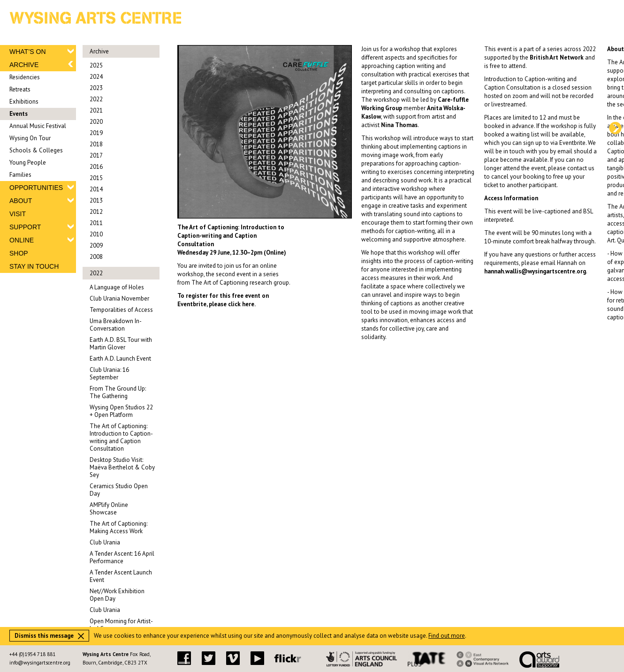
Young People (28, 162)
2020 (96, 122)
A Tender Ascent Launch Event (121, 576)
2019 (96, 133)
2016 (96, 167)
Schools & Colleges (36, 150)
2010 (96, 234)
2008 (96, 257)
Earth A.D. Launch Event (120, 359)
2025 (96, 65)
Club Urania (105, 542)
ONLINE (22, 240)
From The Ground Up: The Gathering (118, 392)
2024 (96, 77)
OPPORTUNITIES (36, 188)
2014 (96, 189)
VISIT (18, 214)
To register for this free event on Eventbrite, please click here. (223, 300)
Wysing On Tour (30, 138)
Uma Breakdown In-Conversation (116, 325)
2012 (96, 212)
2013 (96, 200)
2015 (96, 178)
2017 (96, 155)
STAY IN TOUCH (34, 266)
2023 (96, 88)
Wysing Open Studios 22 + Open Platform (121, 411)
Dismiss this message (49, 636)
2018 (96, 144)
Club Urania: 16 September (109, 374)
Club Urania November (119, 298)
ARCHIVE (24, 65)
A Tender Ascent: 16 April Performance (122, 557)
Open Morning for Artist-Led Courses (121, 625)
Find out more (447, 636)
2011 (96, 223)
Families (20, 175)
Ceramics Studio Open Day (119, 490)
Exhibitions (24, 102)
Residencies (25, 77)
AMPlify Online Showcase (109, 509)
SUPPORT (25, 227)
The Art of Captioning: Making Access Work (118, 527)
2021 (96, 110)
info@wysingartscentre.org (40, 663)
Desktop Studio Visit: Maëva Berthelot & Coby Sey (122, 467)
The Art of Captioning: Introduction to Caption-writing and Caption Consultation (121, 437)
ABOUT (21, 201)
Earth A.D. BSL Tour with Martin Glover (121, 344)
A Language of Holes (117, 287)
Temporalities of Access (121, 310)
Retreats (20, 89)
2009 (96, 245)
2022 (96, 99)
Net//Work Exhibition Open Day (117, 595)
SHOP (19, 253)
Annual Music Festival (38, 126)
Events (19, 114)
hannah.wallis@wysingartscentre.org (535, 271)
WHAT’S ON (28, 52)
